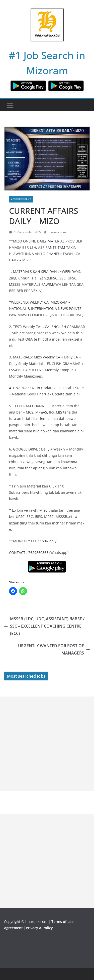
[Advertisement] (47, 744)
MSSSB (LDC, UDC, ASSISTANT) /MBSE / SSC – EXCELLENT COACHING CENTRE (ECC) (44, 626)
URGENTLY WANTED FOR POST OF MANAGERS (54, 649)
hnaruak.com (57, 232)
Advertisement (21, 199)
